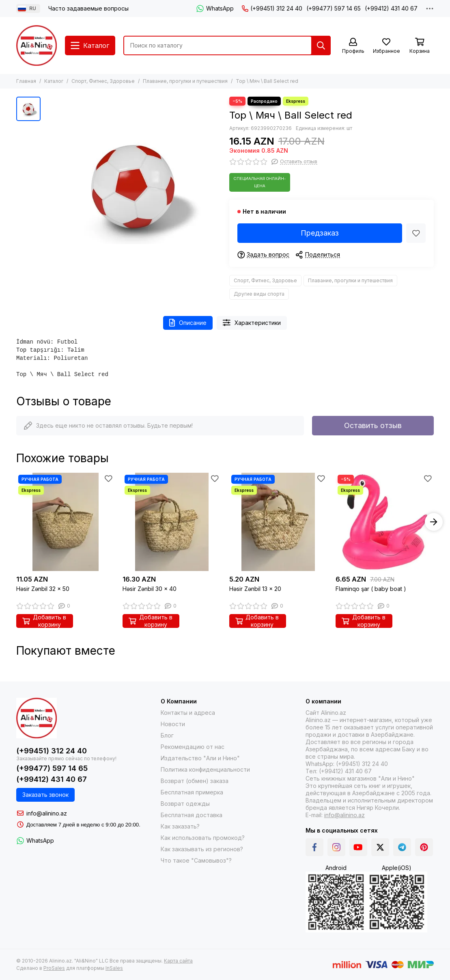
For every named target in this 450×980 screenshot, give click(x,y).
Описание (188, 323)
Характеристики (252, 323)
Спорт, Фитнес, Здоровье (103, 81)
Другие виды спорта (259, 294)
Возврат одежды (185, 804)
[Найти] (321, 45)
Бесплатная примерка (192, 792)
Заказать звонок (45, 795)
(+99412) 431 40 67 (391, 8)
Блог (167, 735)
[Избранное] (386, 46)
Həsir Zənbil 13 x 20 (255, 589)
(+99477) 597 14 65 (334, 8)
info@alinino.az (47, 813)
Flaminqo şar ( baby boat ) (371, 589)
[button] (434, 522)
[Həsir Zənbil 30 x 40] (172, 522)
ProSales (54, 968)
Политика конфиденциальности (205, 769)
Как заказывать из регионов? (202, 849)
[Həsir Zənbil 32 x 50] (65, 522)
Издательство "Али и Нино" (200, 758)
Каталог (54, 81)
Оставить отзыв (373, 425)
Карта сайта (178, 961)
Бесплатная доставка (192, 815)
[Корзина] (420, 46)
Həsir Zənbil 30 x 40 (150, 589)
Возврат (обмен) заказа (195, 781)
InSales (114, 968)
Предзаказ (320, 233)
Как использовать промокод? (203, 838)
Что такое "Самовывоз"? (196, 860)
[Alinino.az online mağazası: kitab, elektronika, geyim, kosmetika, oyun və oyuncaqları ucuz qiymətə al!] (37, 45)
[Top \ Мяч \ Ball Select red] (133, 185)
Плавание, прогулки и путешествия (185, 81)
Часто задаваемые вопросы (88, 8)
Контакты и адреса (188, 713)
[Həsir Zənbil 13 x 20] (278, 522)
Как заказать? (180, 826)
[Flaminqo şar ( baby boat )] (385, 522)
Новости (173, 724)
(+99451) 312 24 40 (272, 8)
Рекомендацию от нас (193, 747)
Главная (26, 81)
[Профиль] (353, 46)
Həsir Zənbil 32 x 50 (43, 589)
